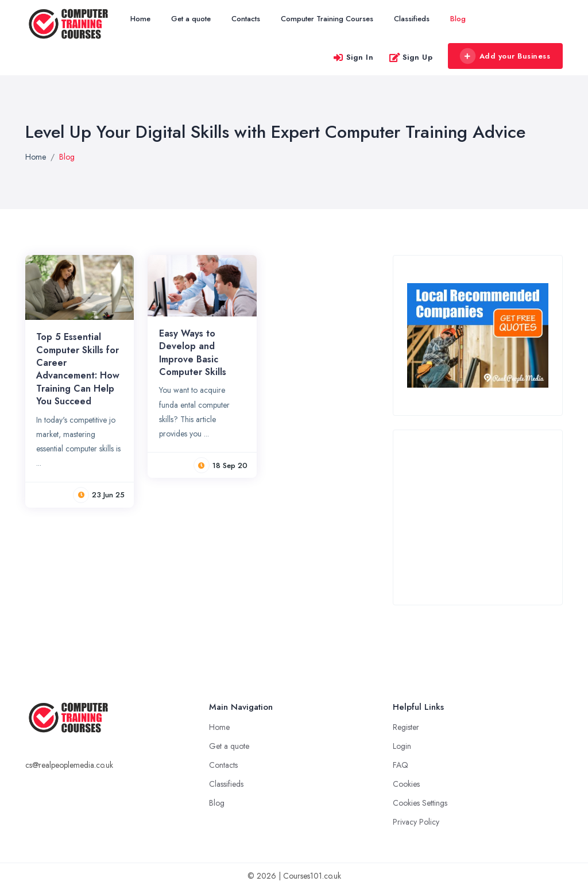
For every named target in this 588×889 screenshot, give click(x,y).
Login (402, 746)
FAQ (401, 765)
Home (140, 19)
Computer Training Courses (327, 19)
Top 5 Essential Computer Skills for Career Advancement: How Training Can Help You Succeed (78, 369)
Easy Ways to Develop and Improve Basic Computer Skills (193, 353)
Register (406, 727)
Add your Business (505, 56)
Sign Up (411, 57)
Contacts (246, 19)
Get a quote (191, 19)
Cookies (406, 784)
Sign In (353, 57)
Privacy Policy (416, 822)
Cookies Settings (420, 803)
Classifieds (412, 19)
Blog (458, 19)
